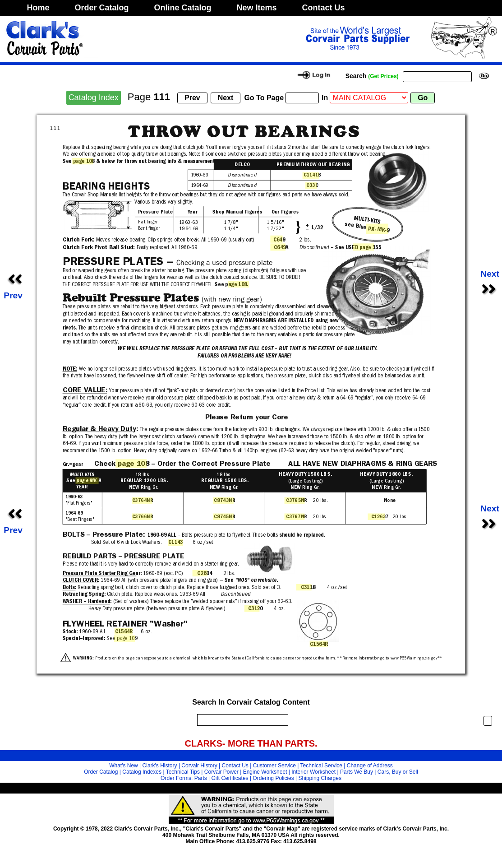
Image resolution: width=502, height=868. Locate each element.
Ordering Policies (273, 778)
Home (38, 8)
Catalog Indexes (142, 772)
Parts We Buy (357, 772)
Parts (201, 778)
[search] (240, 720)
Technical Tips (183, 772)
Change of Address (370, 766)
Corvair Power (221, 772)
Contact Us (324, 8)
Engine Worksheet (265, 772)
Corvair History (199, 766)
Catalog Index (94, 97)
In (325, 98)
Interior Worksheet (313, 772)
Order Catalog (102, 8)
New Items (257, 8)
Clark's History (160, 766)
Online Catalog (183, 8)
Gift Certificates (230, 778)
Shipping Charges (320, 778)
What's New (124, 766)
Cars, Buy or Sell (398, 772)
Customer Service (274, 766)
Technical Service (321, 766)
